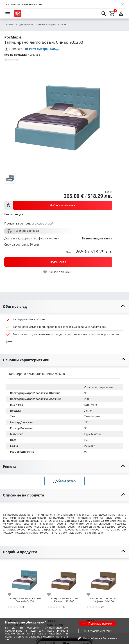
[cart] (112, 13)
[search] (104, 13)
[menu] (8, 13)
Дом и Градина (24, 24)
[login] (121, 13)
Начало (8, 25)
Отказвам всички (97, 631)
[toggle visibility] (64, 307)
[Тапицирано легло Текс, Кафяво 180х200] (64, 579)
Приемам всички (97, 623)
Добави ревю (64, 481)
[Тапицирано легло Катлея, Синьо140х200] (25, 579)
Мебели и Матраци (46, 25)
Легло (88, 411)
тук (7, 639)
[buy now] (58, 262)
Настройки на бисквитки (97, 638)
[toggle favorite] (57, 272)
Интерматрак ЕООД (44, 49)
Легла (62, 25)
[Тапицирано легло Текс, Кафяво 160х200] (104, 579)
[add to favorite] (12, 594)
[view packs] (58, 205)
